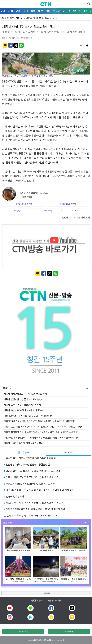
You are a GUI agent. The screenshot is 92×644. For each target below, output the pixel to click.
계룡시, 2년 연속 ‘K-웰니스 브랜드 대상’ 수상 (24, 410)
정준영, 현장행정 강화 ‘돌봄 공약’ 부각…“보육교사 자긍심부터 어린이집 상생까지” (41, 432)
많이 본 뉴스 (69, 452)
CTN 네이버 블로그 (68, 204)
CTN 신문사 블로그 (24, 204)
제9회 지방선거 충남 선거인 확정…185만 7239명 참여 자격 (34, 503)
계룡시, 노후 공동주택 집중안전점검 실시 (22, 405)
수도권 (57, 11)
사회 (11, 11)
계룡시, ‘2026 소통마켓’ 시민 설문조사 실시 (23, 443)
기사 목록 (46, 593)
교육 (18, 11)
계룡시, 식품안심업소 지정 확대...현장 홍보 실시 (25, 394)
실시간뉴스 (24, 452)
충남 (26, 11)
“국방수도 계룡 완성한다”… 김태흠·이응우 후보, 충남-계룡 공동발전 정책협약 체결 (41, 438)
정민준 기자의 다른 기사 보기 (76, 217)
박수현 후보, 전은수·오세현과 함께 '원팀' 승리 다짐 (30, 458)
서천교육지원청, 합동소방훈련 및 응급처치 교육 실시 (31, 484)
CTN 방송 (17, 211)
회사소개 (69, 632)
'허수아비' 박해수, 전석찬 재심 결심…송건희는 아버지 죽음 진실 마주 (39, 490)
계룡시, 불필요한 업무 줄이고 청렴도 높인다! (24, 399)
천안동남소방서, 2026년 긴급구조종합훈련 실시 (28, 464)
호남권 (76, 11)
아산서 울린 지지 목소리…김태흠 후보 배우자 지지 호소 (32, 471)
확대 (85, 56)
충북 (33, 11)
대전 (41, 11)
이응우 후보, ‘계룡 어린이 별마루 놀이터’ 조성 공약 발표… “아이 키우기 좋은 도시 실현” (43, 427)
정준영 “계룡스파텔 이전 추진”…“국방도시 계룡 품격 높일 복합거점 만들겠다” (39, 421)
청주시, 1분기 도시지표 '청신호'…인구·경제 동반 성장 (31, 477)
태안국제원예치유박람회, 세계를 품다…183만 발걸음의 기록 (34, 509)
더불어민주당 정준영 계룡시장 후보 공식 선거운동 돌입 (29, 416)
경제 (3, 11)
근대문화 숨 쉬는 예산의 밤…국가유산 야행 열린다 (30, 516)
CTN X (75, 211)
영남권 (66, 11)
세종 (48, 11)
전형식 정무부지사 (14, 496)
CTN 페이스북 (46, 211)
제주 (85, 11)
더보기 (87, 388)
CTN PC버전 (23, 632)
